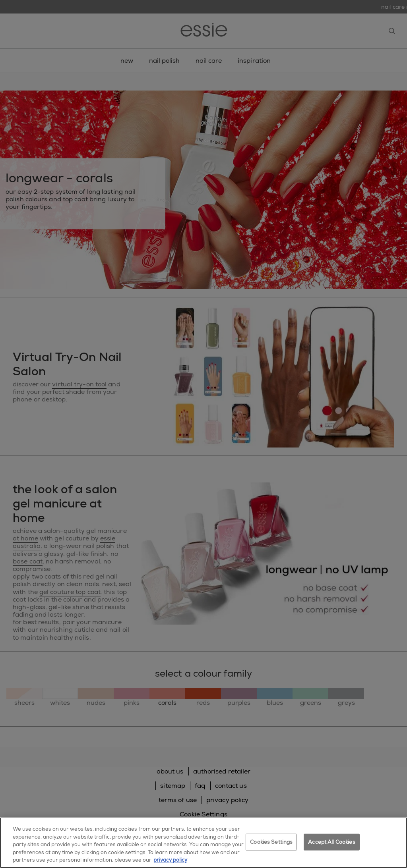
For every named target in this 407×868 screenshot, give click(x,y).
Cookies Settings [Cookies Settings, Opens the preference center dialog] (271, 842)
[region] (203, 843)
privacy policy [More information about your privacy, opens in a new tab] (170, 860)
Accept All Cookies (331, 842)
